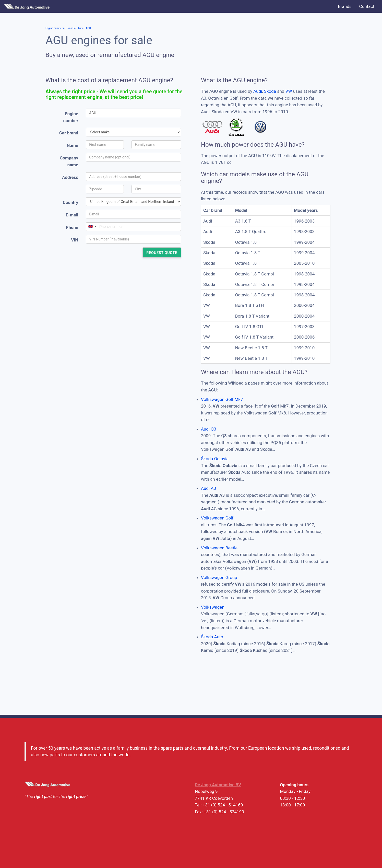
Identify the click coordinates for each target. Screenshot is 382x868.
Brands (345, 6)
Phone (72, 227)
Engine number (71, 117)
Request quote (162, 253)
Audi (258, 91)
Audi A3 (208, 488)
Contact (367, 6)
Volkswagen (213, 607)
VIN (75, 240)
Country (70, 202)
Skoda (270, 91)
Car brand (69, 133)
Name (72, 145)
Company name (69, 161)
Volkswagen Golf (217, 518)
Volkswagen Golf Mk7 (222, 399)
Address (70, 177)
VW (289, 91)
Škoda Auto (212, 637)
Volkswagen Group (219, 577)
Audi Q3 (209, 429)
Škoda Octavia (215, 459)
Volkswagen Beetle (219, 548)
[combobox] (92, 227)
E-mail (72, 215)
